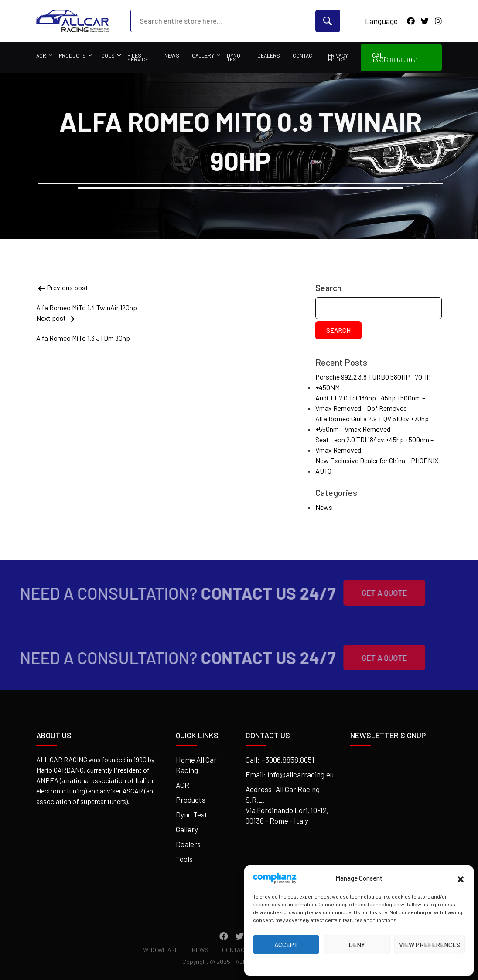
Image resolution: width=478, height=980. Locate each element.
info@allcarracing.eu (300, 774)
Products (72, 55)
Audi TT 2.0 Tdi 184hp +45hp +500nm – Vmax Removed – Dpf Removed (370, 403)
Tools (107, 55)
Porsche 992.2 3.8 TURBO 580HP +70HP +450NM (373, 382)
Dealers (269, 55)
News (172, 55)
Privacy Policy (338, 58)
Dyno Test (234, 58)
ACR (41, 55)
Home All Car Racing (196, 765)
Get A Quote (372, 593)
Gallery (203, 55)
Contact (304, 55)
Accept (286, 945)
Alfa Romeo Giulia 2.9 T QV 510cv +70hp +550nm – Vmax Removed (372, 424)
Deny (357, 945)
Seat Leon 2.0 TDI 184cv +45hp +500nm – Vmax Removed (374, 445)
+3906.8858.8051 (288, 760)
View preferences (430, 945)
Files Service (138, 58)
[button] (461, 878)
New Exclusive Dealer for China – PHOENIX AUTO (377, 466)
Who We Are (161, 950)
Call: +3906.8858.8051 (395, 58)
